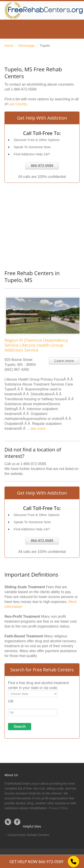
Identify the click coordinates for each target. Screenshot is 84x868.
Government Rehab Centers (28, 835)
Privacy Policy (58, 808)
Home (9, 45)
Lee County (18, 104)
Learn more (64, 361)
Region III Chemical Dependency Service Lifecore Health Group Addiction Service (36, 345)
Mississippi (27, 45)
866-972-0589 (42, 166)
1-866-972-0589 (24, 89)
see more (38, 429)
